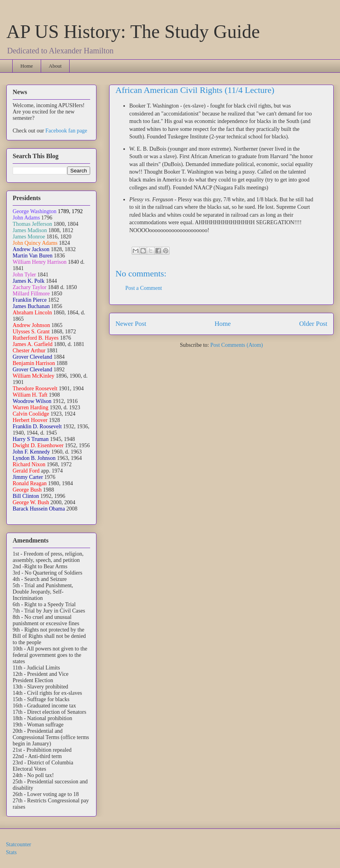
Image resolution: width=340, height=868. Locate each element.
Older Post (313, 324)
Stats (11, 852)
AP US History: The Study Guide (133, 31)
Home (27, 66)
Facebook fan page (66, 131)
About (55, 66)
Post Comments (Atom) (237, 345)
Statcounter (19, 844)
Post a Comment (144, 288)
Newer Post (131, 324)
